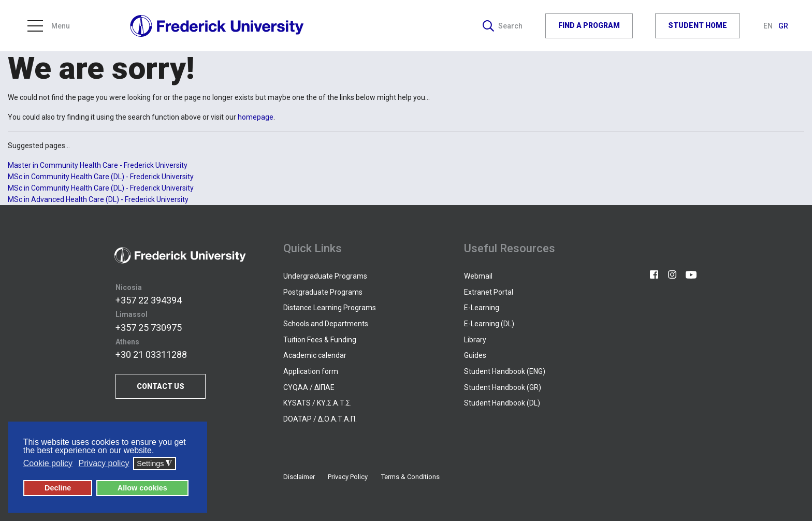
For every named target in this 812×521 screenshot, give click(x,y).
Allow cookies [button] (142, 488)
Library (475, 340)
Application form (311, 371)
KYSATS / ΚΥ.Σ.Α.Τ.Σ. (317, 403)
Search (503, 26)
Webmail (478, 276)
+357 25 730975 (149, 328)
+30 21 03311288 (151, 354)
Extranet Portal (489, 292)
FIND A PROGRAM (589, 25)
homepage (256, 117)
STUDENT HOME (698, 25)
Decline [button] (58, 488)
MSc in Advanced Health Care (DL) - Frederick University (98, 199)
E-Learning (482, 308)
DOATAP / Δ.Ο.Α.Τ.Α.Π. (320, 419)
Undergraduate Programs (325, 276)
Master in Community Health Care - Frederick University (98, 165)
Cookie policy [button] (48, 463)
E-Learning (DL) (489, 324)
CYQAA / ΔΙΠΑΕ (309, 387)
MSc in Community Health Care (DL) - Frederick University (101, 177)
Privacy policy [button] (104, 463)
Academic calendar (315, 355)
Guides (475, 355)
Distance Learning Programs (330, 308)
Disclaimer (299, 477)
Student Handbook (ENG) (505, 371)
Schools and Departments (326, 324)
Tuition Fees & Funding (320, 340)
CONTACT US (161, 386)
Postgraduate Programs (323, 292)
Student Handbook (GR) (503, 387)
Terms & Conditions (410, 477)
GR (783, 26)
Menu (49, 26)
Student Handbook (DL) (502, 403)
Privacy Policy (348, 477)
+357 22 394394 (149, 300)
